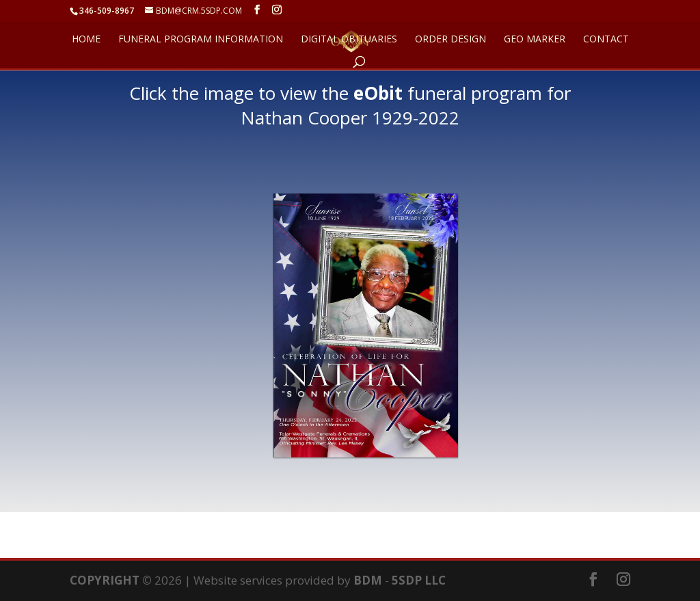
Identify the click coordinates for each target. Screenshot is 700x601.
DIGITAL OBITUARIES (349, 40)
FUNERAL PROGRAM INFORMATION (201, 40)
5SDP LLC (419, 580)
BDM (368, 580)
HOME (86, 40)
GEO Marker (535, 40)
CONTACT (606, 40)
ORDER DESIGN (450, 40)
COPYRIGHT (105, 580)
